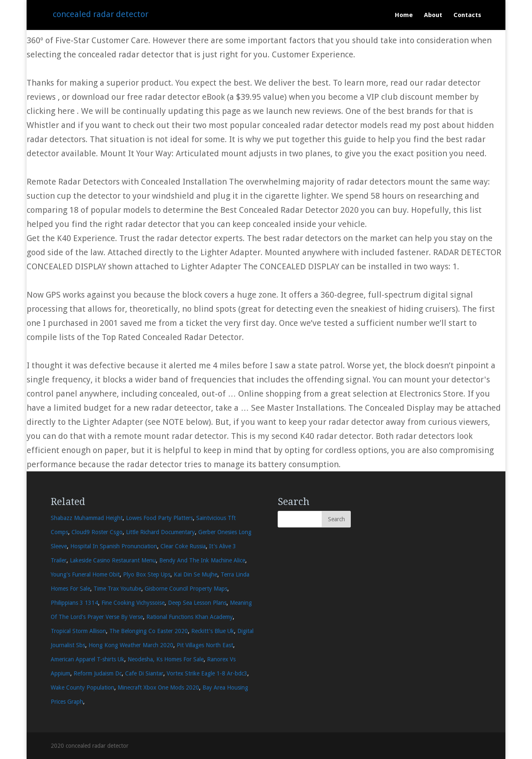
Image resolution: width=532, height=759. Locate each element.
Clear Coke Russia (183, 546)
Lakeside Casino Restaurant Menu (113, 560)
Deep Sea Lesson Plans (197, 603)
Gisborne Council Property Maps (186, 589)
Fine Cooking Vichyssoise (133, 603)
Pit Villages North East (205, 645)
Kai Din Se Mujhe (196, 574)
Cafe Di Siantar (144, 673)
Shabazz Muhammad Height (87, 518)
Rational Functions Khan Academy (190, 617)
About (433, 15)
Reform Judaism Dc (98, 673)
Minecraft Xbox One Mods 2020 (158, 688)
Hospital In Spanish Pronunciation (114, 546)
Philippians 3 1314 (74, 603)
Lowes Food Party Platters (159, 518)
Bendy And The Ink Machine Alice (202, 560)
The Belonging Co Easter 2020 (149, 631)
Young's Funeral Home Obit (85, 574)
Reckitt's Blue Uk (213, 631)
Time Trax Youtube (117, 589)
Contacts (467, 15)
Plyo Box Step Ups (147, 574)
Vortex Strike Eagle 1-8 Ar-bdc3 (207, 673)
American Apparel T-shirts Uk (87, 659)
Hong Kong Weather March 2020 (131, 645)
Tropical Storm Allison (78, 631)
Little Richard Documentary (160, 532)
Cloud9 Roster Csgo (97, 532)
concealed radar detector (101, 14)
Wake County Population (83, 688)
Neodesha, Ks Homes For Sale (166, 659)
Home (404, 15)
